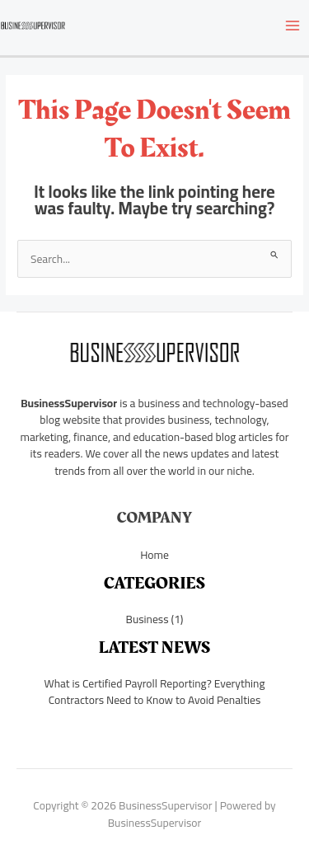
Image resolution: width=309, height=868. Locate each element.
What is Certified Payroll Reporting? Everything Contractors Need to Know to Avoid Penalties (155, 692)
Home (154, 555)
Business (147, 619)
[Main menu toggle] (293, 25)
